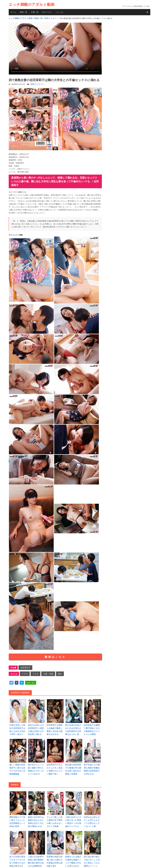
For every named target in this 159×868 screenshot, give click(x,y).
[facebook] (17, 681)
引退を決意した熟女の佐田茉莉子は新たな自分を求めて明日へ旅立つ (18, 727)
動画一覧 (24, 12)
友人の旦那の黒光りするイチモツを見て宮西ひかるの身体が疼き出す (18, 852)
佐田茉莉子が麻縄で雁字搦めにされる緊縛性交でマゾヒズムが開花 (93, 726)
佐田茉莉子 (25, 666)
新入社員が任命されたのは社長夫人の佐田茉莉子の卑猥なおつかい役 (74, 727)
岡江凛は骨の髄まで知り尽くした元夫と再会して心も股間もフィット (93, 852)
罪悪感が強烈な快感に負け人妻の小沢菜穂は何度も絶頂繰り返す (55, 851)
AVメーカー (47, 12)
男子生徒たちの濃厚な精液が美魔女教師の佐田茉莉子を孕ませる (93, 764)
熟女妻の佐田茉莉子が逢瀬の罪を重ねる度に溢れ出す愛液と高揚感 (74, 764)
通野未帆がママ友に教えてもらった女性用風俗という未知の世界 (18, 812)
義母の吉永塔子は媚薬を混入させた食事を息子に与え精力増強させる (37, 814)
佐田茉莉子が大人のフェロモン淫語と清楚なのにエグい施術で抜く (55, 764)
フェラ (34, 672)
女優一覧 (35, 12)
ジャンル (60, 12)
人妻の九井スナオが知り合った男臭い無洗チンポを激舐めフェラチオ (74, 814)
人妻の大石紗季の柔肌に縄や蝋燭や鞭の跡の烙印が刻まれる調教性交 (37, 852)
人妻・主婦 (45, 672)
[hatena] (22, 681)
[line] (31, 681)
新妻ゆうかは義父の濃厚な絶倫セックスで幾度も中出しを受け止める (74, 852)
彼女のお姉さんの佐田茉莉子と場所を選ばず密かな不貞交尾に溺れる (37, 727)
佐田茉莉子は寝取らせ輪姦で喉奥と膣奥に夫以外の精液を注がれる (55, 726)
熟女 (56, 672)
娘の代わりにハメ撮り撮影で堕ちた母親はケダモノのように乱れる (37, 764)
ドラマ (24, 672)
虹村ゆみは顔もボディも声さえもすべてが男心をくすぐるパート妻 (93, 812)
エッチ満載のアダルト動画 (32, 5)
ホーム (13, 12)
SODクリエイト (37, 83)
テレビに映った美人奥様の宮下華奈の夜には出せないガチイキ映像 (55, 812)
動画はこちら (55, 656)
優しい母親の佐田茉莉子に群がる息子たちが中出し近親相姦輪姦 (18, 764)
